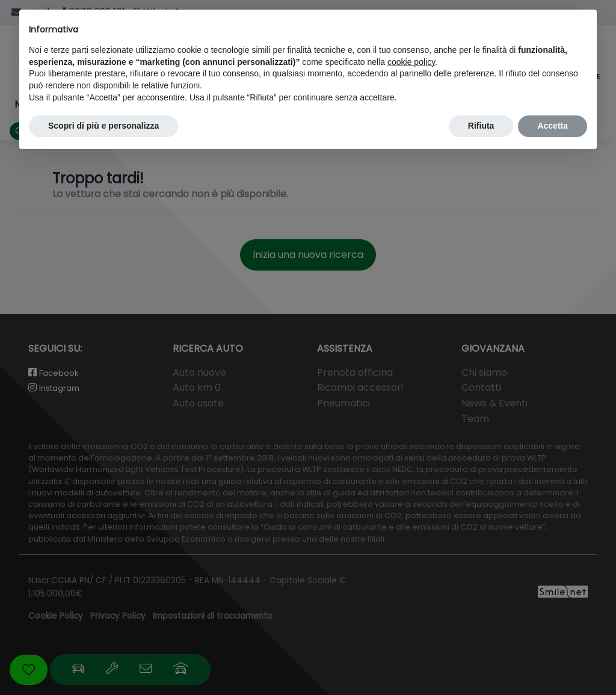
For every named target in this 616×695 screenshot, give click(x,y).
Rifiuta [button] (481, 126)
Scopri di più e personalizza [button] (103, 126)
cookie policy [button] (411, 62)
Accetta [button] (553, 126)
